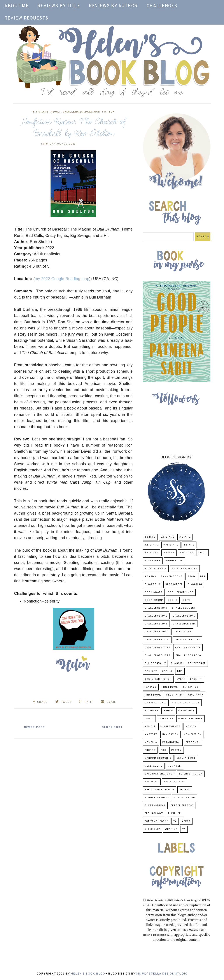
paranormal (171, 742)
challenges (182, 632)
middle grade (170, 727)
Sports (185, 790)
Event (181, 679)
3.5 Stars (151, 545)
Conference (197, 663)
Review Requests (26, 18)
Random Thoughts (158, 758)
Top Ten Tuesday (157, 821)
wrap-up (171, 829)
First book (170, 687)
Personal (193, 742)
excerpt (196, 679)
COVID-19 (151, 671)
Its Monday (186, 711)
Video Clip (152, 829)
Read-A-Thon (186, 758)
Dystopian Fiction (158, 679)
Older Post (112, 727)
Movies (191, 727)
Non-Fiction (104, 112)
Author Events (156, 569)
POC (163, 750)
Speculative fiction (159, 790)
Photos (150, 750)
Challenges (162, 6)
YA (184, 829)
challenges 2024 (188, 648)
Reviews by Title (59, 6)
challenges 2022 (77, 112)
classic (177, 663)
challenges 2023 (157, 648)
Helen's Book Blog (88, 974)
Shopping (152, 782)
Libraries (166, 719)
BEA (203, 577)
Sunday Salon (184, 798)
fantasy (151, 687)
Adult (56, 112)
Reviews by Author (113, 6)
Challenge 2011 (156, 608)
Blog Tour (152, 584)
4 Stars (189, 545)
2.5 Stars (168, 537)
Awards (150, 577)
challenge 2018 (156, 624)
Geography (175, 695)
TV (175, 821)
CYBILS (167, 671)
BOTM (186, 600)
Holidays (151, 711)
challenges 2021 (157, 640)
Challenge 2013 (156, 616)
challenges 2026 (188, 655)
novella (151, 742)
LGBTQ (149, 719)
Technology (154, 813)
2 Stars (150, 537)
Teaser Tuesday (182, 806)
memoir (150, 727)
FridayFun (191, 687)
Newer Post (35, 727)
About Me (17, 6)
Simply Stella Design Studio (162, 974)
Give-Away (196, 695)
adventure (153, 561)
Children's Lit (155, 663)
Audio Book (174, 561)
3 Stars (185, 537)
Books (173, 600)
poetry (177, 750)
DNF (180, 671)
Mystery (151, 734)
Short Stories (174, 782)
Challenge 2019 (184, 624)
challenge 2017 (184, 616)
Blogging (195, 584)
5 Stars (169, 553)
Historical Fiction (186, 703)
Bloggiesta (174, 584)
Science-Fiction (191, 774)
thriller (174, 813)
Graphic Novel (156, 703)
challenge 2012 (183, 608)
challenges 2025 (157, 655)
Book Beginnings (181, 592)
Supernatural (155, 806)
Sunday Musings (157, 798)
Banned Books (172, 577)
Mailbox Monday (190, 719)
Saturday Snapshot (159, 774)
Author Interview (185, 569)
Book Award (154, 592)
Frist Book (153, 695)
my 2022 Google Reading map (62, 279)
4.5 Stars (40, 112)
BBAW (191, 577)
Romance (174, 766)
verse (186, 821)
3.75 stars (171, 545)
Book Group (154, 600)
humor (168, 711)
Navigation (171, 734)
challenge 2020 (157, 632)
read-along (154, 766)
